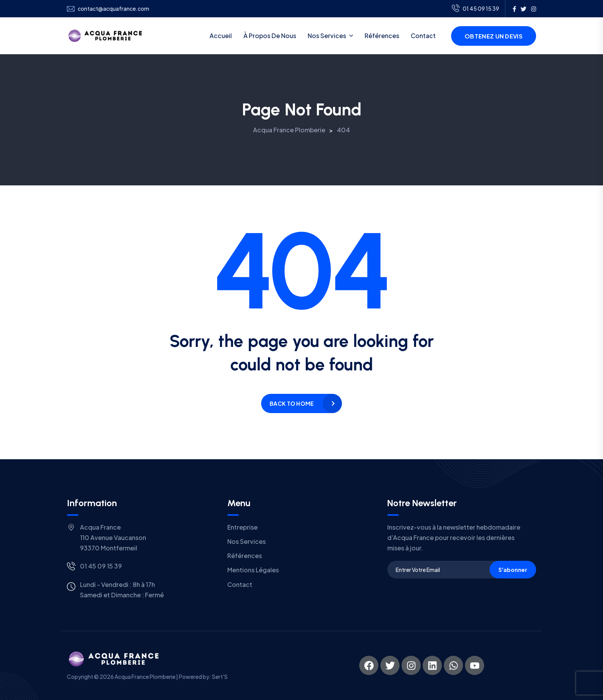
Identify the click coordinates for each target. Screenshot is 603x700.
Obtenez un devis (494, 36)
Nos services (327, 36)
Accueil (221, 36)
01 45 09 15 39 (476, 9)
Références (382, 36)
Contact (423, 36)
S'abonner (513, 570)
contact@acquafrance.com (113, 9)
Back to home (292, 403)
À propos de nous (270, 36)
